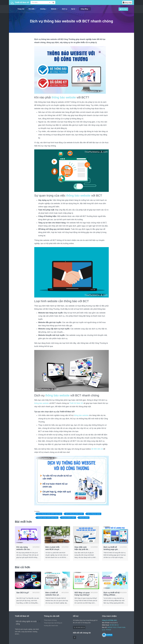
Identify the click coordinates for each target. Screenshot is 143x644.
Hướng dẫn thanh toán (51, 626)
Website (54, 9)
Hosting (44, 9)
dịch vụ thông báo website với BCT (74, 514)
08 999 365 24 (97, 449)
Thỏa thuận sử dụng (50, 620)
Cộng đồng (85, 9)
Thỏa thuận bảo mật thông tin (53, 623)
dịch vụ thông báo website (94, 514)
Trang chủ (21, 9)
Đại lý (74, 9)
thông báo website (64, 97)
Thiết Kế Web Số (76, 403)
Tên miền (32, 9)
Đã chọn (123, 9)
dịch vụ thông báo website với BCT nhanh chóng (49, 514)
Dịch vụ (65, 9)
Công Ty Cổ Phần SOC (110, 620)
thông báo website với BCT (69, 518)
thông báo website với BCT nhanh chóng (48, 518)
